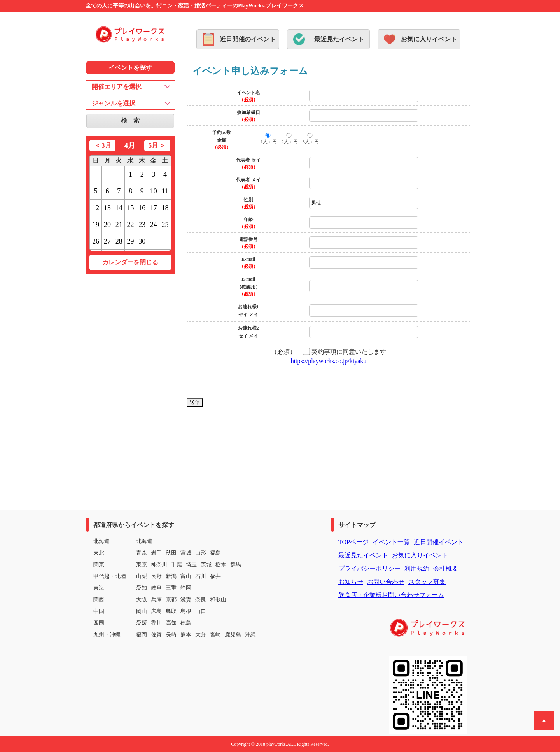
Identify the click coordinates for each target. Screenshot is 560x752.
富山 (186, 576)
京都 (171, 600)
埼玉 (191, 565)
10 (154, 191)
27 (107, 241)
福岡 (142, 635)
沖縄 (250, 635)
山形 (201, 553)
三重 (171, 588)
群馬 (236, 565)
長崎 (171, 635)
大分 (201, 635)
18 (165, 208)
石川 (201, 576)
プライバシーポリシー (369, 568)
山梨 (142, 576)
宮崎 (215, 635)
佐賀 (156, 635)
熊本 (186, 635)
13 (107, 208)
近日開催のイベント (248, 39)
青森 (142, 553)
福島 (215, 553)
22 (130, 225)
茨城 (206, 565)
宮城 (186, 553)
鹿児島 (233, 635)
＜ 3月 (103, 145)
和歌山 (218, 600)
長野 (156, 576)
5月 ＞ (157, 145)
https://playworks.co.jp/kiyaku (329, 361)
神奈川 (159, 565)
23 (142, 225)
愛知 (142, 588)
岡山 (142, 611)
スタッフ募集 (427, 582)
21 (119, 225)
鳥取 (171, 611)
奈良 (201, 600)
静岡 (186, 588)
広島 (156, 611)
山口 (201, 611)
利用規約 (417, 568)
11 (165, 191)
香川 (156, 623)
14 (119, 208)
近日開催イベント (439, 542)
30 (142, 241)
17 (154, 208)
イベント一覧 (391, 542)
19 (96, 225)
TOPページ (353, 542)
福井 (215, 576)
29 (130, 241)
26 (96, 241)
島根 (186, 611)
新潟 (171, 576)
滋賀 (186, 600)
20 (107, 225)
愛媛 (142, 623)
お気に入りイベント (429, 39)
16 (142, 208)
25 (165, 225)
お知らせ (351, 582)
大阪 (142, 600)
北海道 (144, 541)
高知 (171, 623)
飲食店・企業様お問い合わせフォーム (391, 595)
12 (96, 208)
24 (154, 225)
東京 (142, 565)
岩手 (156, 553)
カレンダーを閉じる (130, 262)
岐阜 (156, 588)
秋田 (171, 553)
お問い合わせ (386, 582)
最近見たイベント (339, 39)
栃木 (221, 565)
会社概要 (446, 568)
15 (130, 208)
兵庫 (156, 600)
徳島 (186, 623)
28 (119, 241)
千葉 (177, 565)
